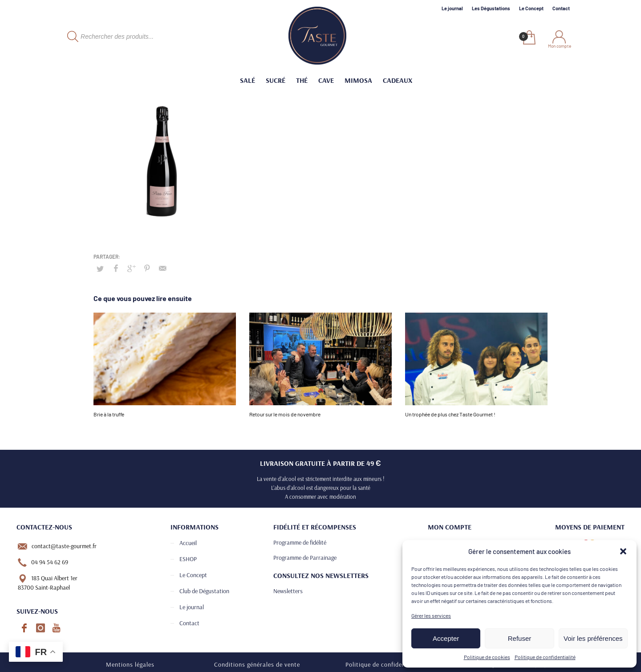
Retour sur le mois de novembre (285, 414)
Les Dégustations (491, 8)
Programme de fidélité (300, 542)
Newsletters (288, 591)
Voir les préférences (593, 638)
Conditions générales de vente (257, 664)
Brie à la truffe (109, 414)
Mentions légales (130, 664)
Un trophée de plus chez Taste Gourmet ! (450, 414)
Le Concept (531, 8)
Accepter (446, 638)
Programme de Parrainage (305, 558)
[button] (623, 551)
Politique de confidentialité (545, 657)
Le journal (452, 8)
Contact (561, 8)
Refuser (520, 638)
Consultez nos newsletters (321, 575)
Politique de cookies (487, 657)
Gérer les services (431, 615)
